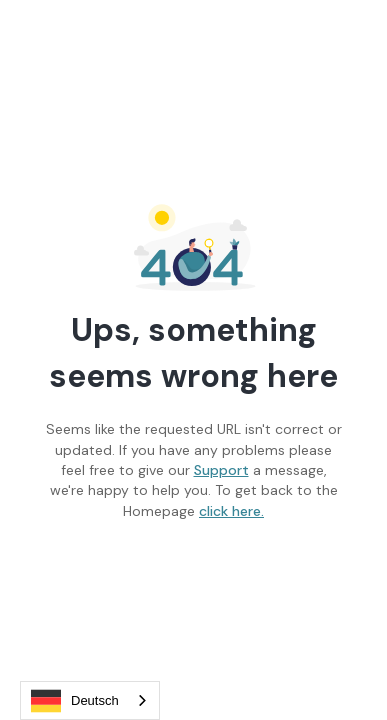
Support (221, 470)
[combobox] (90, 700)
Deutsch (75, 701)
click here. (231, 511)
